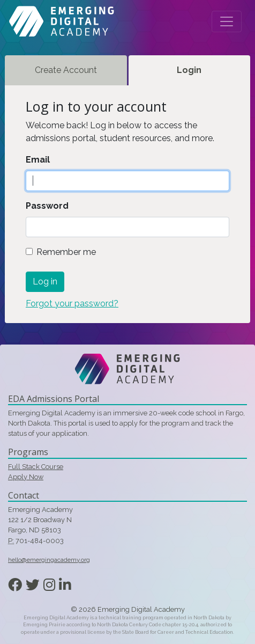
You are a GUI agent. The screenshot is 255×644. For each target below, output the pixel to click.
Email (38, 160)
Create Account (66, 70)
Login (189, 70)
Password (47, 206)
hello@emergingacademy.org (49, 560)
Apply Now (26, 477)
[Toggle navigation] (227, 21)
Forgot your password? (72, 303)
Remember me (66, 252)
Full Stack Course (36, 467)
